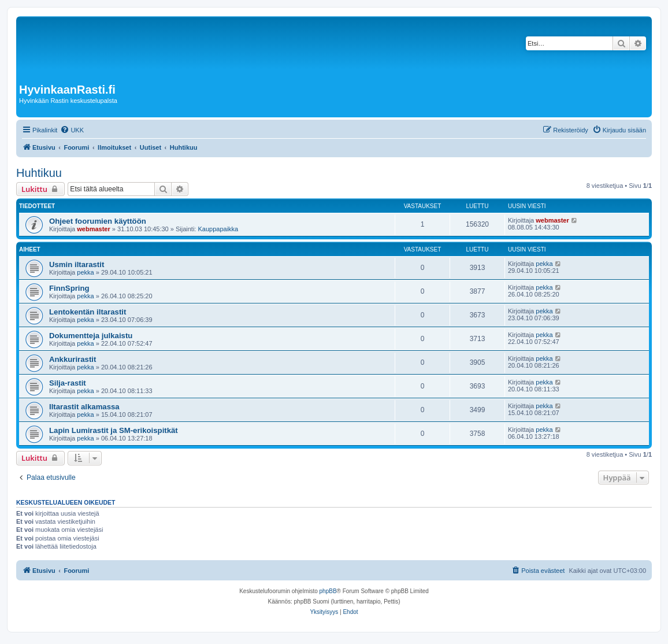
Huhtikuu (39, 173)
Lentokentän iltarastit (88, 312)
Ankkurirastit (73, 359)
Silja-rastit (68, 383)
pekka (85, 272)
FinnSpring (69, 288)
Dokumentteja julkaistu (91, 336)
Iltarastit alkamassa (84, 407)
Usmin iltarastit (77, 264)
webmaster (93, 229)
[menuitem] (72, 130)
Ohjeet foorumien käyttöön (98, 221)
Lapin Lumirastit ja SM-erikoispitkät (114, 430)
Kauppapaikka (218, 229)
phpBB (328, 591)
